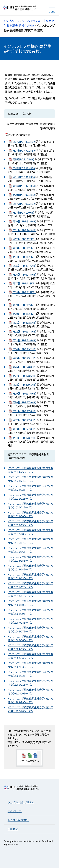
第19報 (24, 305)
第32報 (24, 420)
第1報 (24, 142)
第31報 (24, 411)
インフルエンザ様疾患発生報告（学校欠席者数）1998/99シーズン (31, 700)
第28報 (24, 385)
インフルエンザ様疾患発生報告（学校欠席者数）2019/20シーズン (31, 514)
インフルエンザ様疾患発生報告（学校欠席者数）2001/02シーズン (31, 674)
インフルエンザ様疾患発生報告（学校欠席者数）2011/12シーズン (31, 585)
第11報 (24, 230)
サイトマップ (15, 811)
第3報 (23, 159)
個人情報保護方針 (18, 820)
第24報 (24, 349)
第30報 (24, 402)
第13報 (24, 248)
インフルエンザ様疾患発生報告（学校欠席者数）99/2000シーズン (31, 691)
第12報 (24, 239)
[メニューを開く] (52, 8)
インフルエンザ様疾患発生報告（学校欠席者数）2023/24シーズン (31, 479)
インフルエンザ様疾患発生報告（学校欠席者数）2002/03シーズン (31, 665)
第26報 (24, 367)
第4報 (24, 168)
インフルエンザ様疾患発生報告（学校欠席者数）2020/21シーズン (31, 505)
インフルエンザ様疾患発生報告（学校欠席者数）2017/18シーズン (31, 532)
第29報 (24, 393)
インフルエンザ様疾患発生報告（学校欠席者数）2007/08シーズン (31, 621)
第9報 (23, 212)
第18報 (24, 292)
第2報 (24, 150)
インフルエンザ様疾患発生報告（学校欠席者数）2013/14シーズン (31, 567)
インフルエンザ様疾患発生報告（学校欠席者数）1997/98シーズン (31, 709)
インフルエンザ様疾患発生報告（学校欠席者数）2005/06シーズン (31, 638)
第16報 (24, 274)
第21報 (24, 323)
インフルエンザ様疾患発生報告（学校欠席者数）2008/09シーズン (31, 612)
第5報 (24, 177)
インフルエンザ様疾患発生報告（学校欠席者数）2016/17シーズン (31, 541)
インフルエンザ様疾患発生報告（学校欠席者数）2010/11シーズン (31, 594)
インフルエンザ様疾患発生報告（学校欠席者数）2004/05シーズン (31, 647)
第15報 (24, 266)
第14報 (24, 257)
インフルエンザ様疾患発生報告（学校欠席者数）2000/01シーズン (31, 683)
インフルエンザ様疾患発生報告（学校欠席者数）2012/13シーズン (31, 576)
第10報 (24, 221)
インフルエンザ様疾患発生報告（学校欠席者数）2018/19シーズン (31, 523)
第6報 (24, 186)
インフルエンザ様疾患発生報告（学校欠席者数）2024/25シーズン (31, 470)
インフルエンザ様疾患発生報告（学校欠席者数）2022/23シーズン (31, 488)
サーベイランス (31, 21)
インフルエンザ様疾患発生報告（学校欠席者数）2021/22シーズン (31, 497)
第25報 (24, 358)
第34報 (24, 438)
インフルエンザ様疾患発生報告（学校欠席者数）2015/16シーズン (31, 550)
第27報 (24, 376)
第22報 (24, 331)
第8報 (24, 204)
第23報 (24, 340)
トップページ (11, 21)
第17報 (24, 283)
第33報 (24, 429)
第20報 (24, 314)
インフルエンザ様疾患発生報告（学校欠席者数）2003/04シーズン (31, 656)
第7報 (24, 195)
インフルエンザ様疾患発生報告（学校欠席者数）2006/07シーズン (31, 629)
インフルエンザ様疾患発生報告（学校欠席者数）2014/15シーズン (31, 559)
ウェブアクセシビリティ (21, 802)
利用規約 (13, 829)
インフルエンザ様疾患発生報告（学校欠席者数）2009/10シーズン (31, 603)
